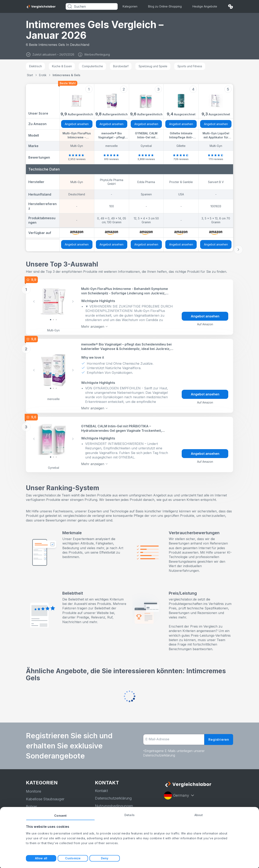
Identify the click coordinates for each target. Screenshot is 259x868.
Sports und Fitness (190, 66)
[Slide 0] (51, 320)
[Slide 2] (56, 320)
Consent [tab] (60, 816)
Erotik (43, 75)
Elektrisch (36, 66)
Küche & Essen (62, 66)
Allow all (41, 858)
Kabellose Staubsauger (45, 799)
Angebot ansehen (77, 124)
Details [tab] (129, 815)
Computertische (92, 66)
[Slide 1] (53, 320)
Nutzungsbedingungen (114, 806)
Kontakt (101, 791)
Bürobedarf (121, 66)
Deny (105, 858)
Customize (73, 858)
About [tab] (199, 815)
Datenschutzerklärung (113, 798)
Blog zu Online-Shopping (165, 6)
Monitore (33, 791)
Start (30, 75)
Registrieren (219, 739)
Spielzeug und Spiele (153, 66)
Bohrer (31, 806)
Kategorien (130, 6)
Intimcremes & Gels (66, 75)
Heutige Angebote (205, 6)
